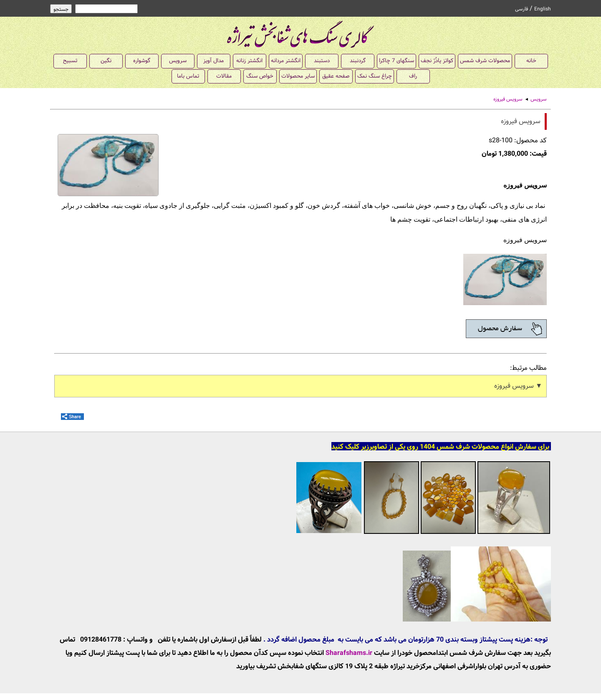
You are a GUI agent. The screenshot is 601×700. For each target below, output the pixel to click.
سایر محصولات (298, 76)
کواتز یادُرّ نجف (437, 61)
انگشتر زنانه (249, 61)
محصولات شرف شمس (485, 61)
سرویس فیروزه (508, 99)
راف (413, 76)
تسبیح (70, 61)
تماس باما (188, 76)
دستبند (322, 61)
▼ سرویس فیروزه (518, 386)
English (543, 9)
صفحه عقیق (336, 76)
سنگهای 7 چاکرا (396, 61)
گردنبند (358, 61)
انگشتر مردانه (286, 61)
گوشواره (142, 61)
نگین (106, 61)
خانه (531, 61)
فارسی (521, 9)
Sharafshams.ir (349, 653)
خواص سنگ (260, 76)
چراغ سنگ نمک (375, 76)
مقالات (224, 76)
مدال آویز (213, 61)
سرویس (178, 61)
